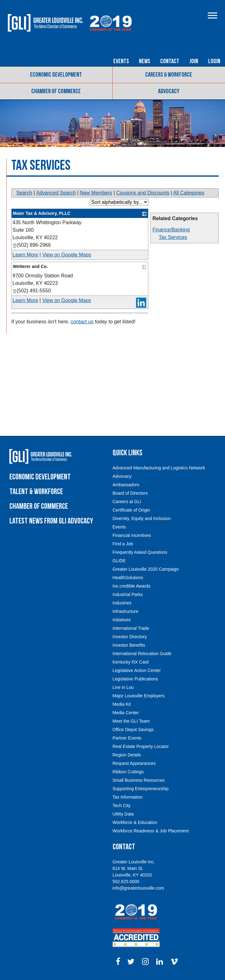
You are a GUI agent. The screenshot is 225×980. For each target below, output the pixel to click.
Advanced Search (56, 193)
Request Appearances (134, 763)
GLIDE (119, 561)
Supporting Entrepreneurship (141, 789)
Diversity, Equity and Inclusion (142, 518)
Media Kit (122, 704)
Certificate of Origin (131, 510)
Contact (170, 61)
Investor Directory (130, 637)
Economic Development (56, 75)
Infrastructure (125, 611)
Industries (122, 603)
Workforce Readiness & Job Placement (151, 831)
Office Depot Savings (133, 730)
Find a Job (123, 544)
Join (194, 61)
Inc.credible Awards (132, 586)
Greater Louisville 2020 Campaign (146, 569)
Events (121, 61)
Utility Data (123, 814)
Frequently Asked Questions (140, 552)
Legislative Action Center (137, 670)
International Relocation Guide (142, 654)
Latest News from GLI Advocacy (51, 521)
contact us (82, 322)
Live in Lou (123, 687)
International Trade (131, 628)
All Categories (189, 193)
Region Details (127, 755)
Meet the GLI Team (131, 721)
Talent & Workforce (36, 492)
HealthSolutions (128, 578)
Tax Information (128, 797)
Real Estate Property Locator (141, 746)
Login (214, 61)
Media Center (126, 713)
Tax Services (173, 237)
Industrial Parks (128, 594)
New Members (96, 193)
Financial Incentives (132, 535)
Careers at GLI (127, 502)
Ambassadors (126, 485)
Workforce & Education (135, 822)
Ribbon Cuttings (128, 772)
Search (24, 193)
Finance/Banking (171, 230)
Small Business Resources (139, 780)
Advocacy (169, 91)
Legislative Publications (136, 679)
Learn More (25, 255)
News (145, 61)
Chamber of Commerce (56, 91)
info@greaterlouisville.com (138, 888)
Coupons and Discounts (143, 193)
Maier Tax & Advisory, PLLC (42, 213)
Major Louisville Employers (139, 696)
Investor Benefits (129, 645)
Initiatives (122, 620)
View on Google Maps (67, 255)
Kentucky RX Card (131, 662)
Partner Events (127, 738)
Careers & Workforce (169, 75)
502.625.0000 (126, 881)
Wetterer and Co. (30, 266)
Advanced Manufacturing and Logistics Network (159, 468)
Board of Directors (130, 493)
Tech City (122, 806)
